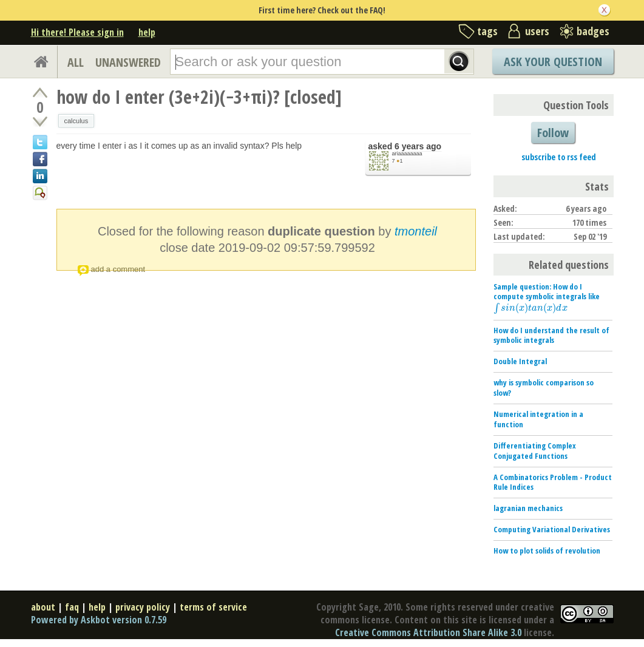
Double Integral (520, 361)
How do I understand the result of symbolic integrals (551, 335)
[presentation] (530, 308)
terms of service (213, 607)
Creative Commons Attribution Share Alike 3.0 (428, 632)
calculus (76, 121)
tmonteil (416, 231)
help (147, 32)
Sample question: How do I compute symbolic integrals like (547, 297)
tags (487, 31)
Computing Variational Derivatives (552, 529)
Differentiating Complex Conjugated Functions (535, 451)
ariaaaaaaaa (407, 154)
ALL (76, 62)
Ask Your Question (553, 62)
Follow (553, 133)
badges (593, 31)
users (537, 31)
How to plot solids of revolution (547, 550)
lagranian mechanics (528, 508)
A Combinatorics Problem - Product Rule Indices (553, 482)
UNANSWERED (128, 62)
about (43, 607)
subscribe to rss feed (559, 157)
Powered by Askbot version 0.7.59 (99, 620)
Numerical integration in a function (538, 419)
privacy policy (143, 607)
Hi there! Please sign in (77, 32)
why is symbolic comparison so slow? (544, 388)
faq (72, 607)
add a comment (118, 269)
